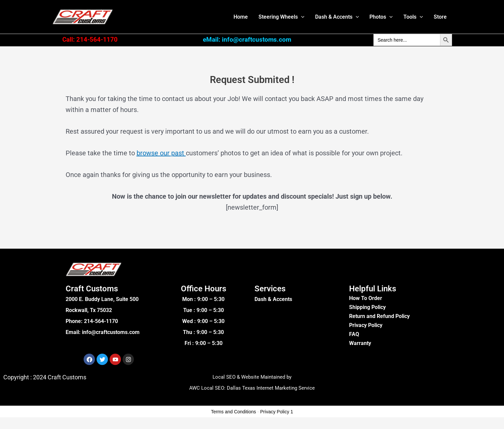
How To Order (366, 298)
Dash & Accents (337, 17)
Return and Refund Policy (379, 316)
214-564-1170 (101, 321)
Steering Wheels (281, 17)
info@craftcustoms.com (111, 332)
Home (241, 17)
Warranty (360, 343)
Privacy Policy (366, 325)
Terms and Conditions (233, 412)
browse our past (161, 153)
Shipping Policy (367, 307)
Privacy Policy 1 (277, 412)
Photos (381, 17)
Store (440, 17)
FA (352, 334)
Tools (413, 17)
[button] (301, 17)
